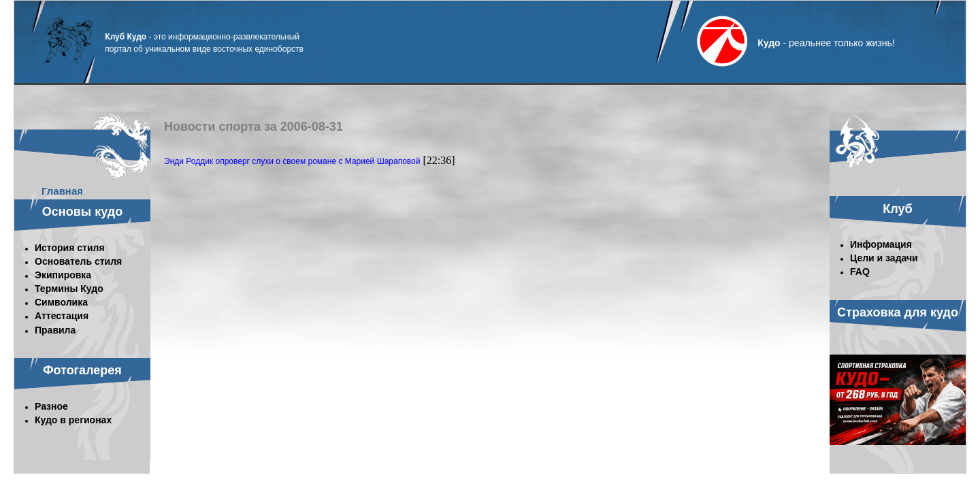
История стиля (70, 248)
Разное (51, 406)
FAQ (860, 272)
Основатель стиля (78, 261)
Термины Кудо (69, 289)
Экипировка (63, 275)
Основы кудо (82, 212)
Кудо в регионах (73, 420)
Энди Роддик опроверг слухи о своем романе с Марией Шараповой (292, 161)
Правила (55, 330)
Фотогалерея (82, 370)
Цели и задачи (884, 258)
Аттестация (62, 316)
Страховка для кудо (898, 312)
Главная (62, 191)
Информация (881, 244)
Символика (61, 302)
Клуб (897, 209)
